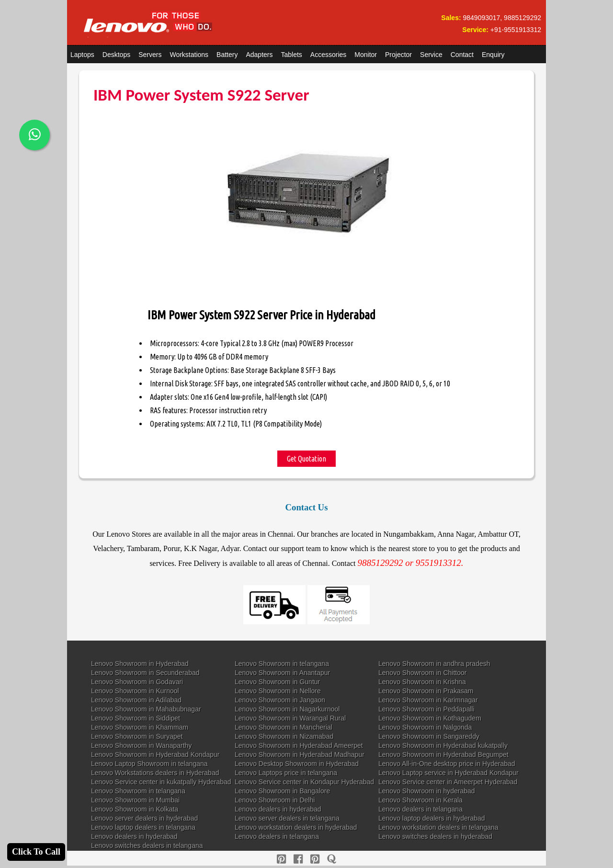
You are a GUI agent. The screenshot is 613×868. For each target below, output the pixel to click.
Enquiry (493, 55)
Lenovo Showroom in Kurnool (135, 691)
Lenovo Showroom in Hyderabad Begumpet (443, 755)
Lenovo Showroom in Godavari (137, 682)
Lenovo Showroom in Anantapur (282, 673)
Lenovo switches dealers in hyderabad (435, 836)
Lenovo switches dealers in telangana (147, 845)
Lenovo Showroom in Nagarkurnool (287, 709)
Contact (462, 55)
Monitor (366, 55)
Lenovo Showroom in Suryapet (137, 736)
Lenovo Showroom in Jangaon (280, 700)
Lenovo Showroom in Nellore (278, 691)
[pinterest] (281, 859)
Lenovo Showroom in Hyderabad (140, 664)
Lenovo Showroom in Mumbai (135, 800)
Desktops (116, 55)
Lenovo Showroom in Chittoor (422, 673)
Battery (227, 55)
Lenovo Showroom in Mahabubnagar (146, 709)
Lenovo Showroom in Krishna (422, 682)
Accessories (328, 55)
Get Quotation (306, 459)
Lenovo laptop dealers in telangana (143, 827)
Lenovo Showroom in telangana (282, 664)
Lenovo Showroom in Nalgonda (425, 727)
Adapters (259, 55)
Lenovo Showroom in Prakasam (426, 691)
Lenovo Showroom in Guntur (277, 682)
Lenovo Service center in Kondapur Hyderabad (304, 782)
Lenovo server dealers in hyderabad (144, 818)
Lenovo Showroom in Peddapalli (426, 709)
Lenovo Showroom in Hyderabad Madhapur (300, 755)
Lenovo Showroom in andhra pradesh (434, 664)
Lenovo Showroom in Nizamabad (284, 736)
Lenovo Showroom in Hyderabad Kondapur (155, 755)
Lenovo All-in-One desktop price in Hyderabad (447, 764)
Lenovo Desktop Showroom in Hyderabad (297, 764)
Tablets (292, 55)
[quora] (332, 859)
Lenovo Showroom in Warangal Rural (290, 718)
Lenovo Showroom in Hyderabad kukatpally (443, 745)
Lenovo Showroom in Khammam (140, 727)
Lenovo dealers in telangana (420, 809)
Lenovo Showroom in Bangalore (282, 791)
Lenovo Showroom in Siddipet (136, 718)
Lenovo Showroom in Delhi (275, 800)
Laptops (82, 55)
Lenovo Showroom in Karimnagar (428, 700)
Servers (150, 55)
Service (431, 55)
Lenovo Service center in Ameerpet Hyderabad (448, 782)
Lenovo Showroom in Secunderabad (145, 673)
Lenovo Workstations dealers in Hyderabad (155, 773)
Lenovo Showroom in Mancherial (284, 727)
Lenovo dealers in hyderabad (278, 809)
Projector (398, 55)
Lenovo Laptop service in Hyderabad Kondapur (448, 773)
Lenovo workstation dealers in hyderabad (296, 827)
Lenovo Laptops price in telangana (286, 773)
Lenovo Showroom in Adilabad (136, 700)
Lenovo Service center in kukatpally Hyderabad (161, 782)
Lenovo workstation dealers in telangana (438, 827)
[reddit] (315, 859)
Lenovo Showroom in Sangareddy (429, 736)
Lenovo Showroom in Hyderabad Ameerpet (299, 745)
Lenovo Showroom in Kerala (420, 800)
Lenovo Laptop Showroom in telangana (149, 764)
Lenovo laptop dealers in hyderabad (432, 818)
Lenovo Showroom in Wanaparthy (141, 745)
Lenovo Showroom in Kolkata (135, 809)
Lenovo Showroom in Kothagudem (430, 718)
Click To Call (36, 852)
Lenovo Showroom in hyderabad (427, 791)
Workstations (189, 55)
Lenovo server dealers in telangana (287, 818)
